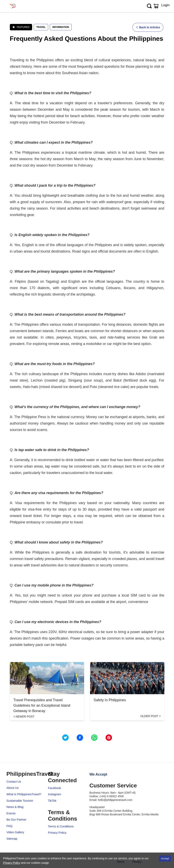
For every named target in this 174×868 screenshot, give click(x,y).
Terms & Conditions (61, 826)
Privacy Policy (57, 833)
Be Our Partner (16, 819)
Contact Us (14, 782)
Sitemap (12, 839)
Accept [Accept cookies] (165, 858)
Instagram (55, 794)
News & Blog (15, 807)
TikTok (52, 801)
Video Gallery (15, 832)
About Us (13, 788)
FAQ (9, 826)
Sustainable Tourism (20, 801)
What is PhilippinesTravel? (24, 794)
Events (11, 813)
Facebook (54, 788)
